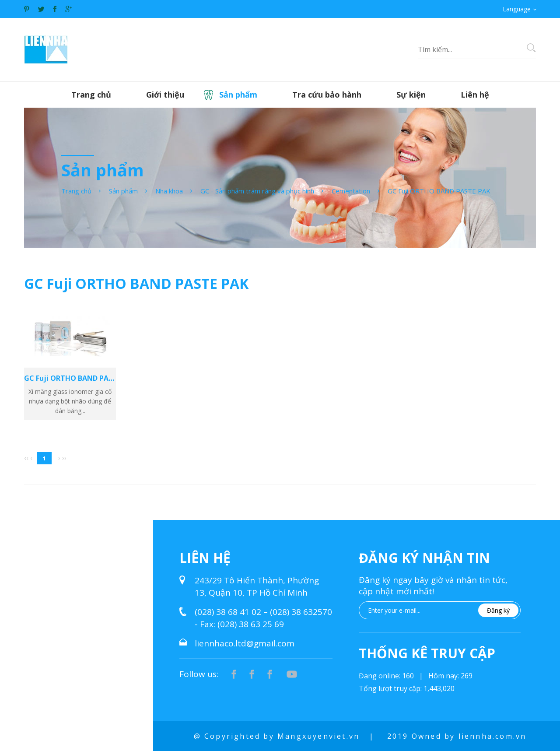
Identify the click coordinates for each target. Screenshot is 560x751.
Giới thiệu (165, 95)
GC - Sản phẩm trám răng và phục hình (257, 191)
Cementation (351, 191)
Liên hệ (475, 95)
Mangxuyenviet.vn (318, 736)
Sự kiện (411, 95)
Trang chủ (91, 95)
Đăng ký (498, 610)
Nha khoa (169, 191)
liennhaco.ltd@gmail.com (245, 643)
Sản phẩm (238, 95)
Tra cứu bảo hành (327, 95)
